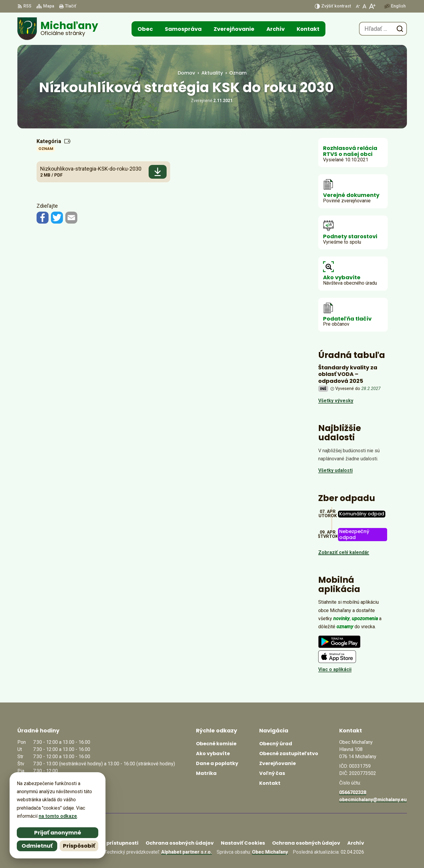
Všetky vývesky (336, 401)
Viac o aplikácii (335, 669)
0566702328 (353, 792)
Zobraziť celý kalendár (344, 552)
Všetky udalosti (335, 470)
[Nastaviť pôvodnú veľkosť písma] (365, 6)
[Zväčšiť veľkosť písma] (372, 6)
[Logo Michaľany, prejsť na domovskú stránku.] (58, 29)
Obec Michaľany (270, 852)
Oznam (46, 149)
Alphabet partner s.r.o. (187, 852)
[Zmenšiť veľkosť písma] (358, 6)
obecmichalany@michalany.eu (373, 800)
